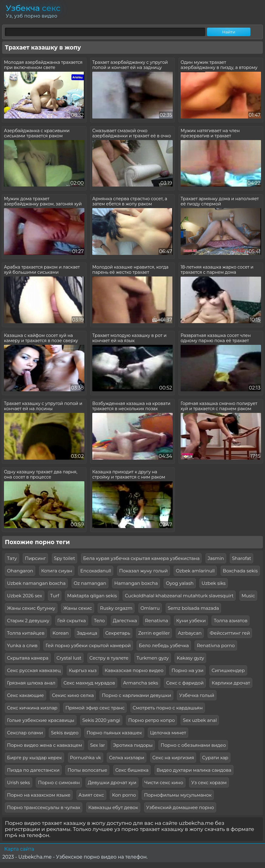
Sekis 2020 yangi (101, 720)
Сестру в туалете (109, 658)
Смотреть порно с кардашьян (168, 708)
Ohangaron (20, 571)
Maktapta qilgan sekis (92, 596)
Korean (61, 633)
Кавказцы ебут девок (113, 807)
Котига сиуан (57, 571)
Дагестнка (125, 621)
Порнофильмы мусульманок (178, 795)
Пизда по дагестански (33, 770)
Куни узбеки (191, 621)
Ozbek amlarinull (195, 571)
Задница (87, 633)
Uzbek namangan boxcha (36, 583)
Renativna (157, 621)
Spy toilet (65, 558)
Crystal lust (69, 658)
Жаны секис (78, 608)
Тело (99, 621)
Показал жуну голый (144, 571)
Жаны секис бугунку (31, 608)
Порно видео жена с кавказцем (44, 745)
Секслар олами (25, 733)
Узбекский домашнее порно (180, 807)
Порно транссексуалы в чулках (44, 807)
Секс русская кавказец (34, 670)
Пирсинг (35, 558)
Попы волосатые (87, 770)
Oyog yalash (180, 583)
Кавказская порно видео (134, 670)
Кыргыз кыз (83, 670)
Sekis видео (65, 733)
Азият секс (91, 795)
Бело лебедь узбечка (164, 645)
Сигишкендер (228, 670)
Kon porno (124, 795)
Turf (55, 596)
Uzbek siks (214, 583)
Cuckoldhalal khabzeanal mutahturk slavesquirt (179, 596)
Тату (12, 558)
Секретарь (118, 633)
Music (248, 596)
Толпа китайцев (26, 633)
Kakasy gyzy (190, 658)
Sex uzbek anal (200, 720)
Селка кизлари (127, 758)
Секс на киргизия (173, 758)
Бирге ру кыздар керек (34, 758)
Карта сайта (19, 849)
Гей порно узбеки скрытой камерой (88, 645)
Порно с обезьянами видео (193, 745)
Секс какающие (25, 695)
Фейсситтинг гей (230, 633)
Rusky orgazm (116, 608)
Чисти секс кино (164, 782)
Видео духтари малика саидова (194, 770)
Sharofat (241, 558)
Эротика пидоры (133, 745)
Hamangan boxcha (136, 583)
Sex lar (98, 745)
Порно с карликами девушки (136, 695)
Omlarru (150, 608)
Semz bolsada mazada (194, 608)
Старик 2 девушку (28, 621)
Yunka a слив (22, 645)
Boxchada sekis (240, 571)
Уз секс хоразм (209, 782)
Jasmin (216, 558)
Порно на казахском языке (39, 795)
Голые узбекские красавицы (41, 720)
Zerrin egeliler (154, 633)
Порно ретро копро (151, 720)
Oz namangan (90, 583)
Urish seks (19, 782)
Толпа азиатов (231, 621)
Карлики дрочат (231, 683)
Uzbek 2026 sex (25, 596)
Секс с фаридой (185, 683)
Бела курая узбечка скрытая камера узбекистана (141, 558)
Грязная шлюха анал (31, 683)
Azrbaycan (190, 633)
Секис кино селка (73, 695)
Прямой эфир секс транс (95, 708)
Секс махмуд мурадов (89, 683)
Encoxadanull (96, 571)
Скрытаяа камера (28, 658)
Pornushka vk (86, 758)
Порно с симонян (59, 782)
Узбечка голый (197, 695)
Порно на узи (187, 670)
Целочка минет (168, 733)
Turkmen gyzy (153, 658)
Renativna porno (216, 645)
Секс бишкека (132, 770)
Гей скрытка (72, 621)
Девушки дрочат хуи (112, 782)
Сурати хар (215, 758)
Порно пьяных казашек (114, 733)
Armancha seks (141, 683)
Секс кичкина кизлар (32, 708)
